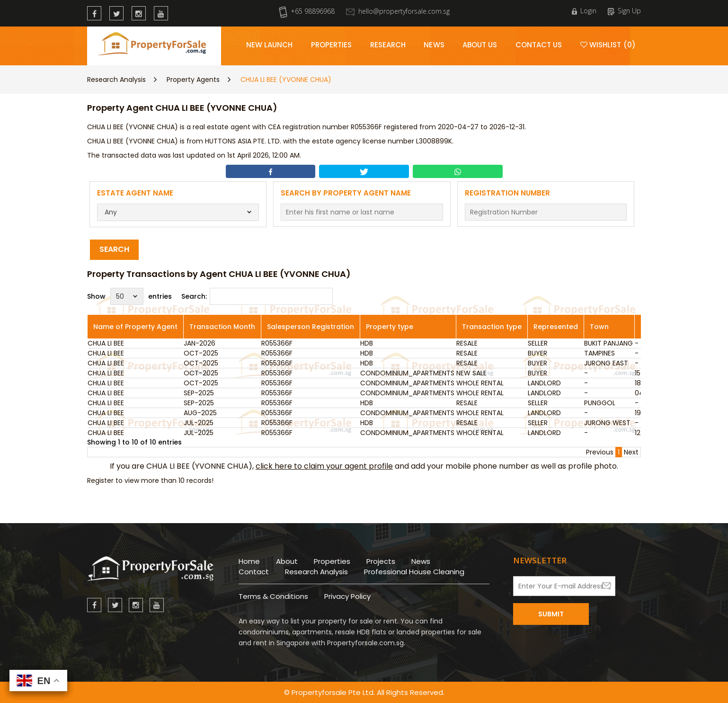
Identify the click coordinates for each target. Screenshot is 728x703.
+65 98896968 (307, 11)
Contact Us (539, 45)
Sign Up (624, 11)
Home (249, 561)
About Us (480, 45)
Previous (600, 452)
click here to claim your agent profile (324, 466)
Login (584, 11)
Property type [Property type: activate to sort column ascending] (390, 327)
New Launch (270, 45)
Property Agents (193, 80)
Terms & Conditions (273, 596)
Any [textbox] (111, 212)
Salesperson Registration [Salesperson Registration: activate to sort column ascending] (311, 327)
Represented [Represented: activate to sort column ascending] (556, 327)
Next (631, 452)
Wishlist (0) (608, 45)
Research (388, 45)
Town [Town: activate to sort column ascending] (599, 327)
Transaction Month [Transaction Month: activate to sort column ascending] (222, 327)
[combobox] (178, 212)
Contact (254, 572)
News (434, 45)
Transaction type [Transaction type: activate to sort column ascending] (492, 327)
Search (114, 249)
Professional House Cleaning (414, 572)
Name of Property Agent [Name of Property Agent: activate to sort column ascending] (135, 327)
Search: (257, 296)
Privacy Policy (347, 596)
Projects (381, 561)
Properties (332, 45)
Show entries (129, 296)
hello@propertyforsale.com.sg (398, 11)
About (287, 561)
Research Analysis (116, 80)
